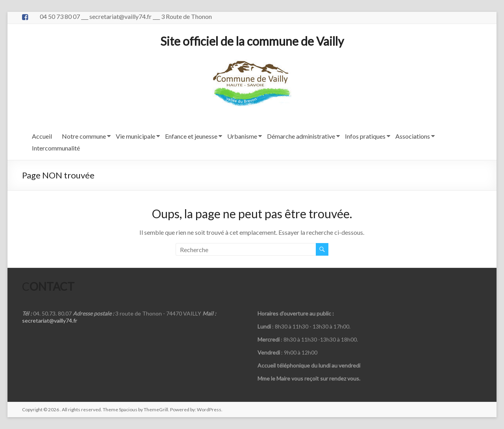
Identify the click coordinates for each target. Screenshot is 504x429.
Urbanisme (242, 136)
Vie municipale (135, 136)
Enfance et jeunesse (191, 136)
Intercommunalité (56, 148)
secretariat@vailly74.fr (50, 320)
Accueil (42, 136)
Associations (413, 136)
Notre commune (84, 136)
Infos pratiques (365, 136)
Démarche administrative (301, 136)
